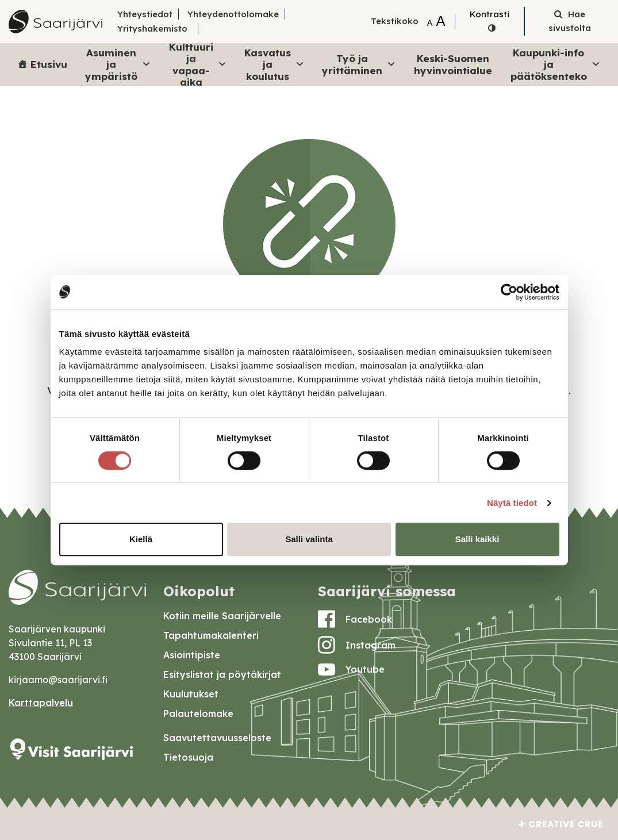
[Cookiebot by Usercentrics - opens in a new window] (509, 292)
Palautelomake (198, 714)
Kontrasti (490, 14)
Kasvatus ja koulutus (275, 64)
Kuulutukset (191, 694)
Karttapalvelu (41, 703)
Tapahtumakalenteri (211, 635)
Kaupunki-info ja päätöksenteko (556, 64)
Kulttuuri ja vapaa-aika (198, 65)
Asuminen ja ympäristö (118, 64)
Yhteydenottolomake (233, 14)
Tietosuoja (188, 757)
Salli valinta (309, 539)
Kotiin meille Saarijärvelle (222, 616)
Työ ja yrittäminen (359, 64)
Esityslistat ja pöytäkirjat (222, 674)
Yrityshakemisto (152, 28)
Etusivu (49, 64)
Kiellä (141, 539)
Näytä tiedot (512, 503)
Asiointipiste (192, 655)
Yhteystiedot (145, 14)
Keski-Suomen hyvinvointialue (453, 64)
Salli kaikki (477, 539)
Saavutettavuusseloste (217, 738)
